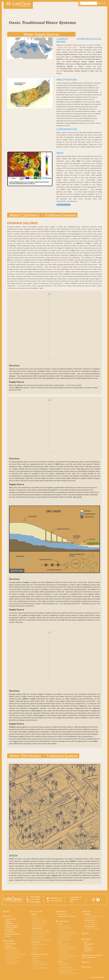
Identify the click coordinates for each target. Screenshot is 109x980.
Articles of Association (13, 934)
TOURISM (10, 960)
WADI (35, 952)
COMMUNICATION (89, 920)
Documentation (89, 927)
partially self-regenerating (67, 47)
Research (87, 914)
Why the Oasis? (37, 911)
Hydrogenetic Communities (43, 940)
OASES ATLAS (62, 911)
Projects (87, 946)
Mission (7, 921)
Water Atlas (35, 942)
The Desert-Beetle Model (42, 932)
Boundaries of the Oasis (39, 954)
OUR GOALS (8, 946)
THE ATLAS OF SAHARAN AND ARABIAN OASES (95, 917)
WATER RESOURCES (13, 950)
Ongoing (87, 911)
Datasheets (88, 950)
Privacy (87, 962)
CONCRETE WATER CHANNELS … (69, 934)
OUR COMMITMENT (11, 944)
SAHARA (36, 946)
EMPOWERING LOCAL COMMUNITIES (13, 963)
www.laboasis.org (56, 901)
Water (60, 924)
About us (8, 916)
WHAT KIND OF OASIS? (40, 934)
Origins (34, 914)
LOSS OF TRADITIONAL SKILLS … (69, 969)
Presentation (62, 914)
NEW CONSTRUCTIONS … (67, 967)
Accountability (10, 932)
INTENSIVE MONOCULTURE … (68, 948)
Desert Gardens (37, 928)
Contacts (8, 936)
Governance (9, 923)
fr (103, 3)
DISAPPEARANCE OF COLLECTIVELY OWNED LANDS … (69, 954)
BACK (12, 16)
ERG (34, 950)
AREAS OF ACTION (10, 948)
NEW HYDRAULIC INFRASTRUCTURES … (66, 927)
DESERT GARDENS (39, 936)
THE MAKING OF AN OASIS (41, 930)
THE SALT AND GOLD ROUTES (42, 968)
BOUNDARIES (37, 956)
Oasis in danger (63, 921)
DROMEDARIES (38, 962)
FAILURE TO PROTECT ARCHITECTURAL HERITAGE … (68, 972)
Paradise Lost (38, 918)
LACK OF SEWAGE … (65, 940)
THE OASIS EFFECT (91, 922)
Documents (88, 948)
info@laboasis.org (56, 898)
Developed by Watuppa (97, 977)
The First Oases (38, 926)
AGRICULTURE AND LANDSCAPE (16, 954)
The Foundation (10, 919)
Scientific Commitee (12, 925)
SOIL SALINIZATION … (66, 936)
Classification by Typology (67, 916)
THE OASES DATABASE (92, 929)
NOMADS (36, 960)
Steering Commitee (11, 928)
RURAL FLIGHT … (64, 944)
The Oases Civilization (41, 922)
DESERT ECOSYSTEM (39, 944)
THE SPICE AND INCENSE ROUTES (40, 965)
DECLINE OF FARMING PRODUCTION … (66, 958)
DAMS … (62, 930)
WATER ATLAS (37, 948)
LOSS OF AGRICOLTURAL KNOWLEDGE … (67, 951)
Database (87, 939)
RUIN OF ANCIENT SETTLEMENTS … (65, 964)
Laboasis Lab (9, 930)
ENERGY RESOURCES (13, 952)
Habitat (60, 961)
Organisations (89, 944)
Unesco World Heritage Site (62, 262)
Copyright (88, 967)
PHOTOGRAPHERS (92, 924)
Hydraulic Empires (39, 924)
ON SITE (87, 933)
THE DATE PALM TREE (40, 938)
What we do (9, 941)
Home (7, 911)
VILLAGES (36, 958)
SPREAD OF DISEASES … (66, 946)
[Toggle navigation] (8, 4)
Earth (60, 942)
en (99, 3)
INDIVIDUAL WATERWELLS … (68, 932)
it (106, 3)
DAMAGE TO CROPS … (66, 938)
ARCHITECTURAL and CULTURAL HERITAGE (13, 957)
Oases (86, 942)
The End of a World (40, 920)
